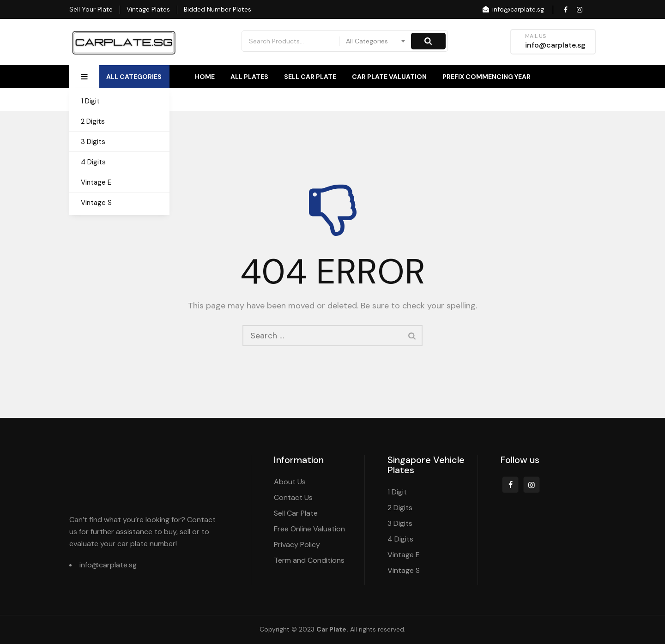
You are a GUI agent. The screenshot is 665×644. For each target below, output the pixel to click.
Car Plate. (332, 629)
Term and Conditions (309, 560)
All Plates (249, 77)
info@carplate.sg (513, 9)
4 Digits (93, 162)
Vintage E (96, 182)
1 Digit (90, 101)
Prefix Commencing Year (487, 77)
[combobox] (376, 41)
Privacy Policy (297, 545)
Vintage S (96, 203)
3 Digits (93, 142)
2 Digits (93, 121)
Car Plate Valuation (389, 77)
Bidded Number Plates (218, 9)
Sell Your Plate (91, 9)
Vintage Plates (148, 9)
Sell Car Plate (310, 77)
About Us (514, 100)
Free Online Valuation (309, 529)
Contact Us (574, 100)
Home (205, 77)
